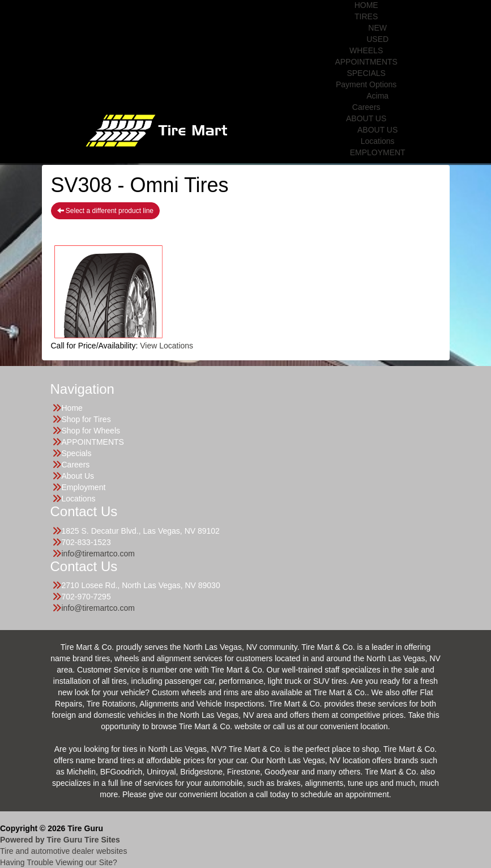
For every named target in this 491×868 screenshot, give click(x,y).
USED (377, 39)
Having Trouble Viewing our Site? (59, 862)
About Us (78, 476)
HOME (366, 5)
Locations (378, 141)
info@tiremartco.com (98, 554)
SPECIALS (366, 73)
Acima (377, 96)
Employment (84, 487)
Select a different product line (106, 211)
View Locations (166, 346)
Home (72, 408)
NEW (377, 28)
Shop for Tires (86, 419)
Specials (77, 453)
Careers (366, 107)
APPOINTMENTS (366, 62)
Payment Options (366, 84)
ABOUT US (366, 118)
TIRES (366, 16)
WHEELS (366, 50)
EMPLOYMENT (378, 152)
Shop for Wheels (91, 431)
